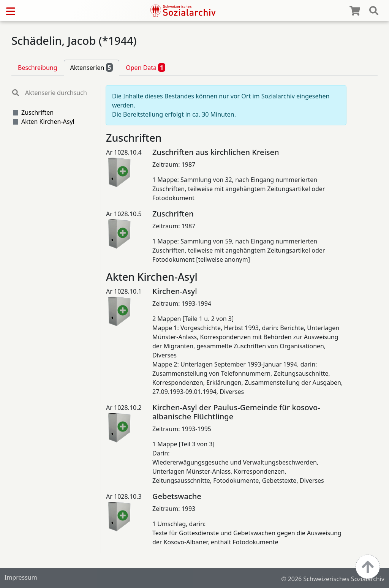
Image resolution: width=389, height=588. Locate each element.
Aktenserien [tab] (92, 67)
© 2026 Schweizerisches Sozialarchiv (333, 579)
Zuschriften (37, 112)
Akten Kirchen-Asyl (48, 122)
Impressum (21, 577)
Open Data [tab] (145, 67)
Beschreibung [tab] (38, 68)
